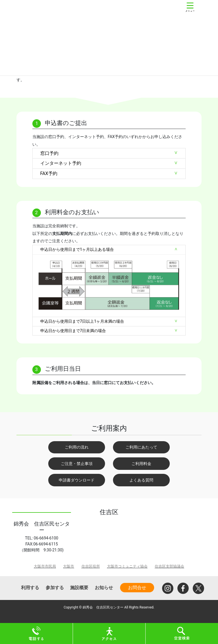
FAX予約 (49, 173)
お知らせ (104, 588)
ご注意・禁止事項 (77, 464)
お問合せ (137, 588)
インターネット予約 (61, 163)
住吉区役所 (91, 566)
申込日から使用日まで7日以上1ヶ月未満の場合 (82, 321)
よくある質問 (141, 480)
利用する (30, 588)
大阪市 (69, 566)
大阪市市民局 (45, 566)
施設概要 (79, 588)
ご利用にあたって (141, 447)
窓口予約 (49, 153)
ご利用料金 (141, 464)
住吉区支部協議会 (169, 566)
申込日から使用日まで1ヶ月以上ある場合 (77, 249)
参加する (55, 588)
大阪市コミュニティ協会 (127, 566)
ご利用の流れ (77, 447)
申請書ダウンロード (77, 480)
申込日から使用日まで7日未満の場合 (73, 331)
